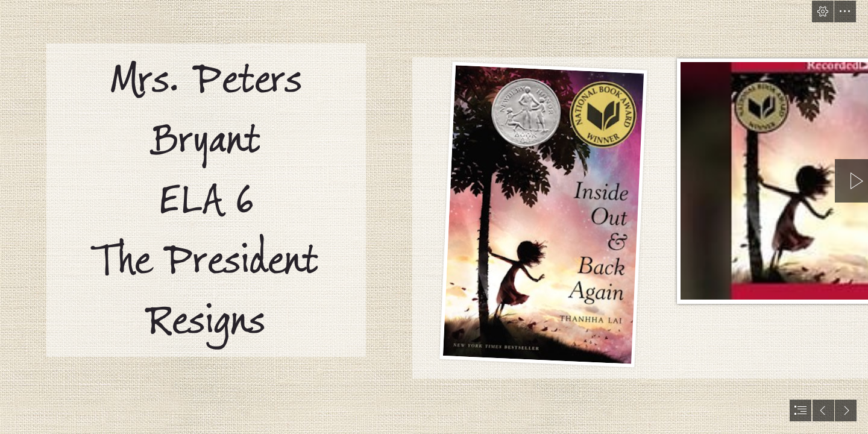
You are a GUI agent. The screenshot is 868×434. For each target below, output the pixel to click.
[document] (434, 217)
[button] (823, 11)
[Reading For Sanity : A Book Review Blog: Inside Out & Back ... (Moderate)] (543, 212)
